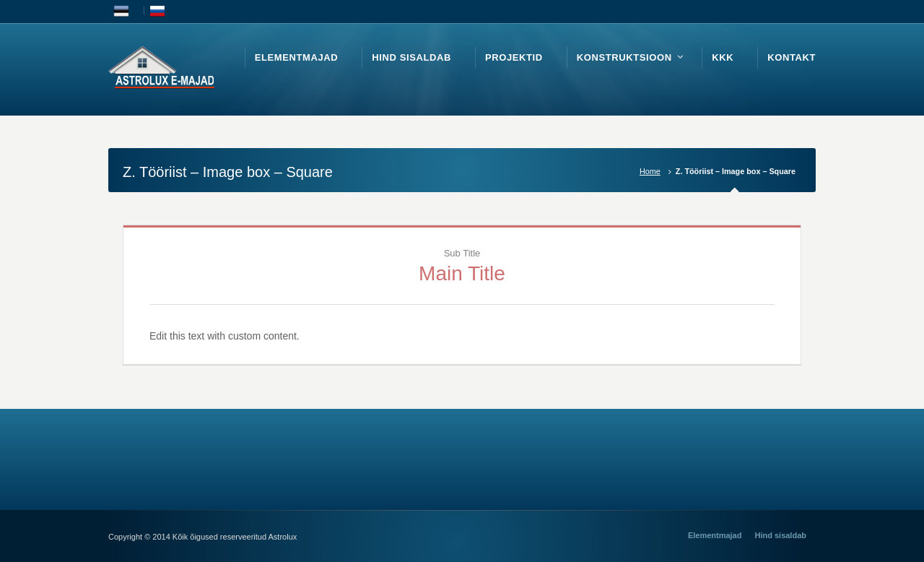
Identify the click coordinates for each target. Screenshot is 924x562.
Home (650, 171)
